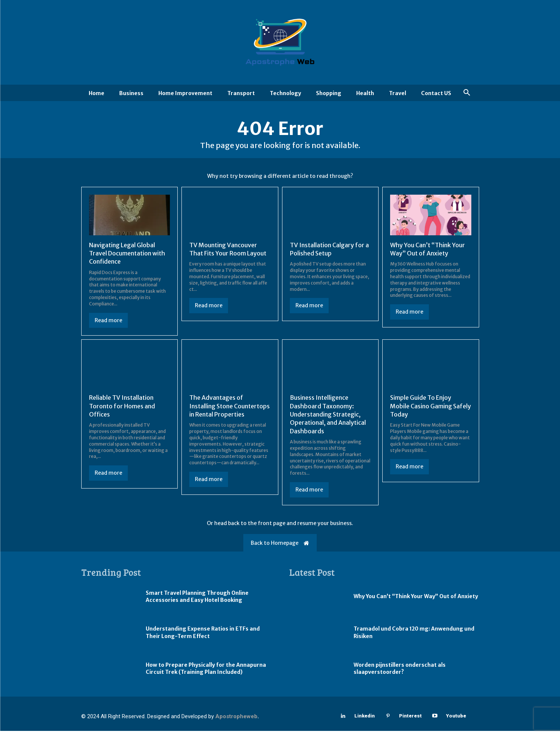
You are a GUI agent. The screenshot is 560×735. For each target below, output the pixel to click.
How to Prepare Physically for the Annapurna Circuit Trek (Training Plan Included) (206, 673)
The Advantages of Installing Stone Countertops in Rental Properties (230, 410)
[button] (467, 93)
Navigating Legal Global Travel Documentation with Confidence (127, 257)
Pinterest (410, 720)
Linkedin (365, 720)
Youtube (456, 720)
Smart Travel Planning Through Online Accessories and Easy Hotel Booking (197, 601)
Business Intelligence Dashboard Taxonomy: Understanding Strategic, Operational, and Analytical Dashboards (328, 419)
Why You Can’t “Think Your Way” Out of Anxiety (416, 601)
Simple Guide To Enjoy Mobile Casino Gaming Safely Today (431, 410)
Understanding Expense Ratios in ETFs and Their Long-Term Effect (203, 637)
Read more (108, 324)
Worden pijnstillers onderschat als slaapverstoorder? (400, 673)
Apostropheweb (236, 720)
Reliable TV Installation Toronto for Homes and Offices (122, 410)
